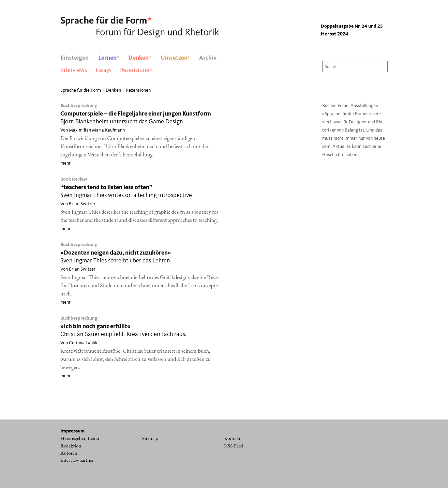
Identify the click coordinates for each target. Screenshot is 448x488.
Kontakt (232, 438)
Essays (103, 70)
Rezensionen (136, 70)
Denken (139, 58)
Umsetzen (175, 58)
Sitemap (150, 438)
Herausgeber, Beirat (80, 438)
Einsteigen (74, 58)
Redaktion (71, 446)
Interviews (74, 70)
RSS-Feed (234, 446)
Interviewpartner (77, 460)
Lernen (108, 58)
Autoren (69, 453)
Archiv (208, 58)
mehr (65, 163)
